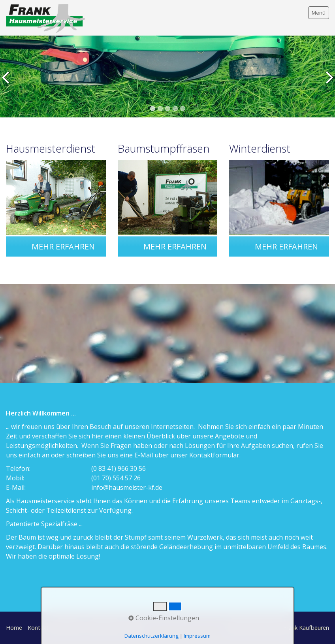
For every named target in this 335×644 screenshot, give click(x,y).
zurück (8, 83)
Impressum (69, 628)
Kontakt (38, 628)
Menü (319, 13)
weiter (327, 83)
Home (14, 628)
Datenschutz (105, 628)
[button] (63, 246)
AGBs (135, 628)
